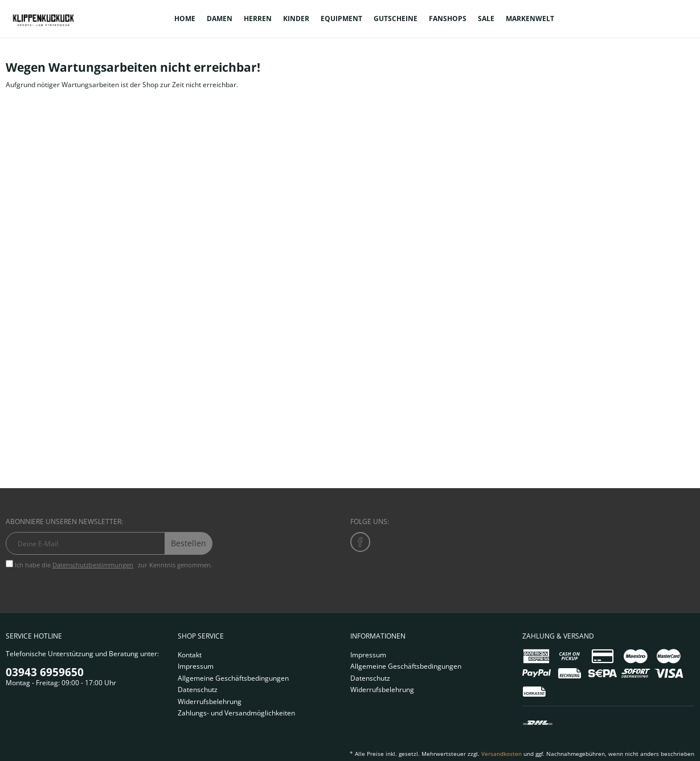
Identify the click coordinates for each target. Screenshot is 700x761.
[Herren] (258, 19)
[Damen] (220, 19)
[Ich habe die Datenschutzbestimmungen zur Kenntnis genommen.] (9, 564)
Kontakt (190, 655)
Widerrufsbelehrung (210, 701)
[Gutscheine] (396, 19)
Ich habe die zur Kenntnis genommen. (114, 565)
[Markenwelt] (530, 19)
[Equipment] (341, 19)
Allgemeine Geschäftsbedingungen (233, 678)
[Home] (185, 19)
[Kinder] (296, 19)
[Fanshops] (448, 19)
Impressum (196, 666)
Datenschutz (198, 690)
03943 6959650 (45, 672)
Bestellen (189, 543)
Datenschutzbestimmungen (93, 565)
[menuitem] (185, 19)
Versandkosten (502, 754)
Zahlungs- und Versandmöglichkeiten (236, 713)
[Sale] (486, 19)
